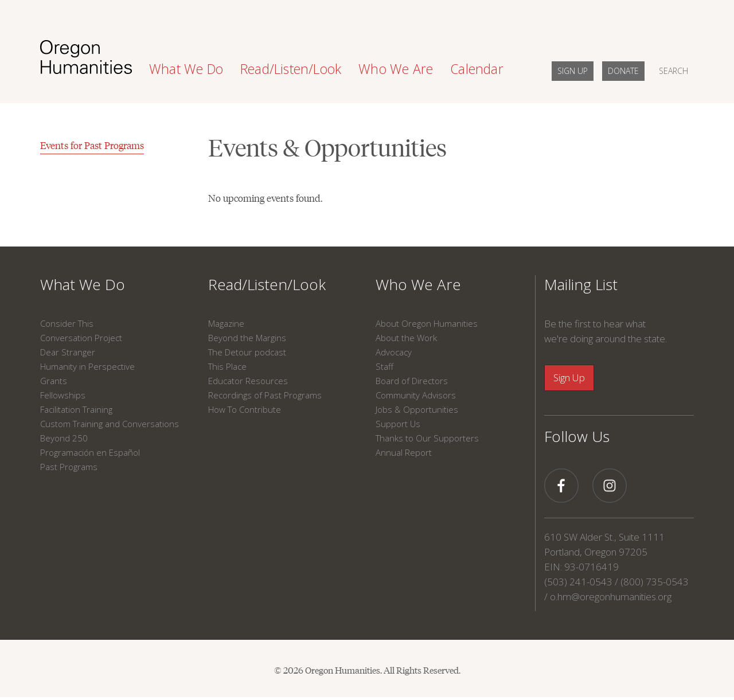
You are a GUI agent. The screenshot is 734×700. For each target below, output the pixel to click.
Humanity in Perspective (87, 366)
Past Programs (69, 467)
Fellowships (63, 395)
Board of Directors (412, 381)
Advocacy (394, 352)
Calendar (477, 69)
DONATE (623, 71)
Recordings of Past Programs (265, 395)
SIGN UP (573, 71)
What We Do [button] (186, 69)
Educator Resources (248, 381)
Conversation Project (81, 338)
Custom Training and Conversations (110, 424)
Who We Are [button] (396, 69)
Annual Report (404, 452)
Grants (54, 381)
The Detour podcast (247, 352)
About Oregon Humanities (427, 323)
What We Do (83, 284)
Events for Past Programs (92, 145)
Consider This (67, 323)
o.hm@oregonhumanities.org (611, 597)
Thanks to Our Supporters (427, 438)
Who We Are (418, 284)
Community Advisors (416, 395)
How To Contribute (245, 409)
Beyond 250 (64, 438)
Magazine (226, 323)
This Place (227, 366)
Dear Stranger (68, 352)
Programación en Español (90, 452)
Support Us (398, 424)
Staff (384, 366)
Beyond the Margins (247, 338)
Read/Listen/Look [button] (291, 69)
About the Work (406, 338)
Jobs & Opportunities (417, 409)
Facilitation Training (76, 409)
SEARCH (674, 71)
